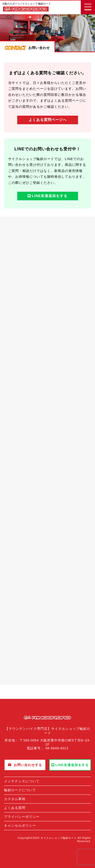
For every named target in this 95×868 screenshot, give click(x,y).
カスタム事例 (15, 799)
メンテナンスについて (22, 781)
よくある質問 (15, 808)
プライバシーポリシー (22, 817)
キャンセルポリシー (20, 826)
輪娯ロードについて (20, 790)
